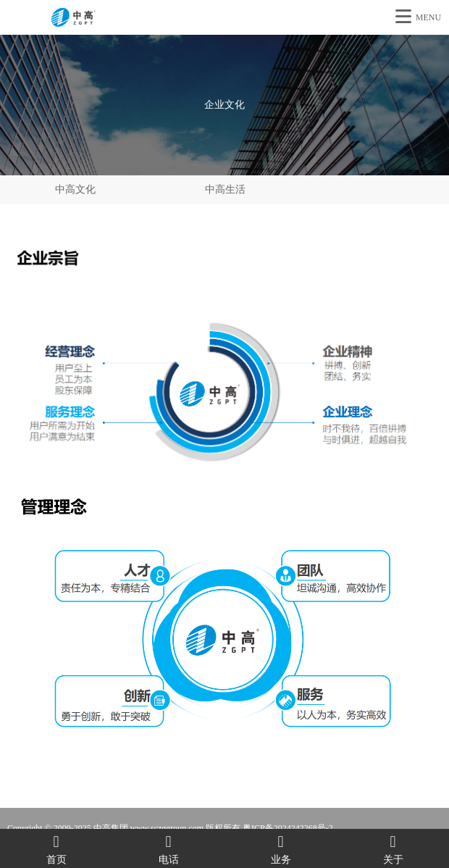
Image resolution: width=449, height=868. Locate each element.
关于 (393, 849)
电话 (168, 849)
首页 (56, 849)
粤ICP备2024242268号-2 (288, 828)
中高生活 (225, 189)
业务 (281, 849)
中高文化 (75, 189)
